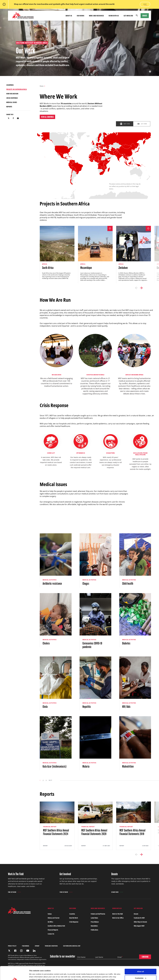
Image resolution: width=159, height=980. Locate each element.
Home (42, 86)
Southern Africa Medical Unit (56, 926)
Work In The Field (118, 914)
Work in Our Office (118, 918)
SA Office (50, 922)
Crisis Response (74, 922)
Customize (141, 966)
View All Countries (47, 117)
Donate (145, 16)
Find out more (12, 892)
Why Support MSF (139, 926)
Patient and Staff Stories (98, 914)
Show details (34, 976)
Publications (94, 930)
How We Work (74, 918)
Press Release (95, 922)
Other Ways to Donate (140, 922)
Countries (72, 914)
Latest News (94, 918)
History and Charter (54, 918)
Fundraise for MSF (139, 918)
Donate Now (115, 892)
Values (50, 914)
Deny (141, 972)
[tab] (125, 124)
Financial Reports (53, 930)
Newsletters (94, 926)
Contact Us (51, 934)
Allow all (141, 959)
